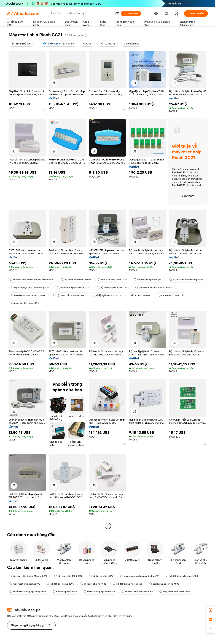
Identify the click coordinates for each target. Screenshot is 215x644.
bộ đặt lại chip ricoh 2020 (107, 295)
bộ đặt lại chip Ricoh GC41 (112, 280)
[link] (210, 610)
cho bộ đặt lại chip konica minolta (154, 287)
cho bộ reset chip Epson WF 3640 (28, 295)
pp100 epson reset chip (170, 295)
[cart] (167, 14)
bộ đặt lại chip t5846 (101, 576)
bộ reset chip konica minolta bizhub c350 (32, 280)
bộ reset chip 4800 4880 (68, 576)
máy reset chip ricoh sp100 (25, 584)
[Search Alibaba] (82, 14)
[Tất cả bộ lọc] (21, 44)
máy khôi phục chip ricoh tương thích (30, 287)
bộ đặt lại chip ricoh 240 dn (25, 303)
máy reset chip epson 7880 (175, 592)
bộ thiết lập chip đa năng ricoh (186, 280)
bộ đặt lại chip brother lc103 (182, 576)
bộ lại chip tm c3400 (65, 592)
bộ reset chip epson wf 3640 (69, 295)
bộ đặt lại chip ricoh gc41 (148, 280)
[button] (117, 14)
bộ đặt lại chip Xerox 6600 (128, 584)
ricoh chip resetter (139, 295)
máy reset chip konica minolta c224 (140, 576)
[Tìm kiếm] (131, 14)
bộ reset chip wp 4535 (93, 584)
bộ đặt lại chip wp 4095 (60, 584)
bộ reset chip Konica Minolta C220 (28, 576)
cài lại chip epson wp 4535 (164, 584)
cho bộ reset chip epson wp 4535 (28, 592)
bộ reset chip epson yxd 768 (99, 592)
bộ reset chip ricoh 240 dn (76, 280)
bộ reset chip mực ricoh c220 (73, 287)
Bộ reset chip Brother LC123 (113, 287)
